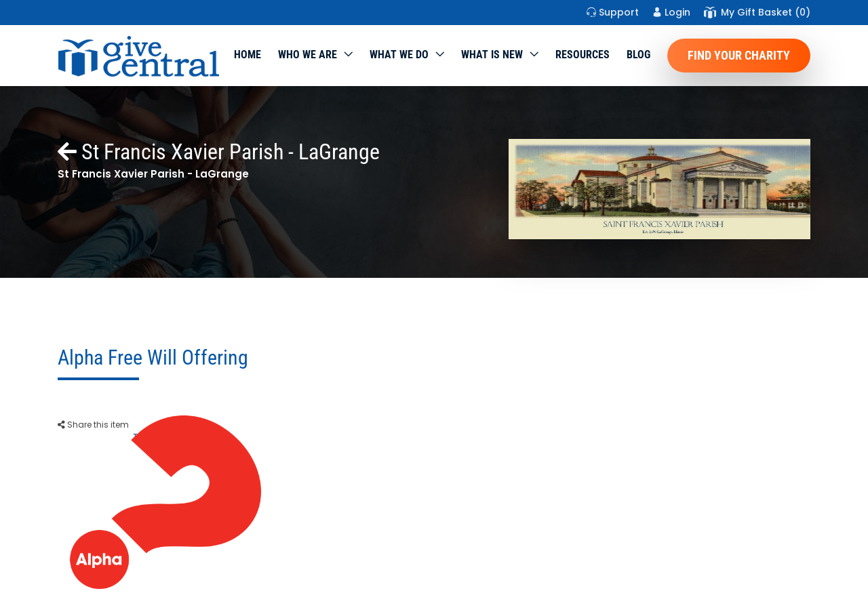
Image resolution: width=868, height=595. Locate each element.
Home (248, 55)
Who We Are (308, 55)
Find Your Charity (739, 55)
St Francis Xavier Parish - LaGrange (219, 152)
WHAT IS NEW (492, 55)
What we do (399, 55)
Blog (638, 55)
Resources (583, 55)
